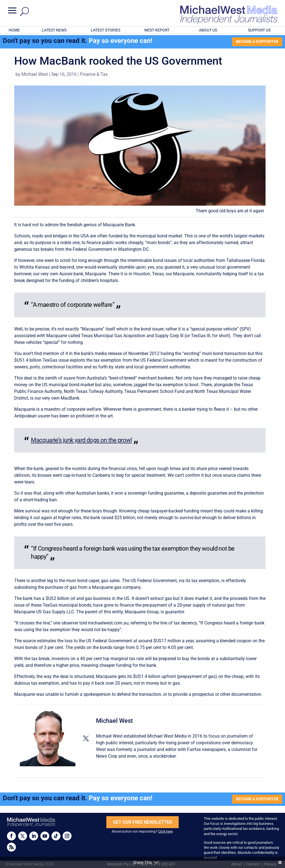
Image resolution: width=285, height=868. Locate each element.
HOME (14, 30)
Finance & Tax (94, 74)
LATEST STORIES (105, 30)
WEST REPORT (157, 30)
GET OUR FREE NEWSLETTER (142, 822)
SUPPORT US (259, 30)
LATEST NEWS (54, 30)
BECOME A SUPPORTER (257, 42)
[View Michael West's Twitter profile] (86, 738)
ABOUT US (208, 30)
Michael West (35, 74)
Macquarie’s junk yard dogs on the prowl (81, 440)
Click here (165, 831)
